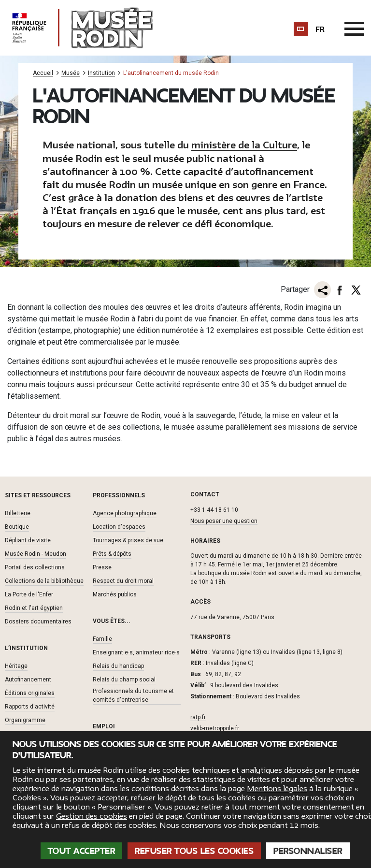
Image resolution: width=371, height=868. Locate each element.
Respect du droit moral (123, 580)
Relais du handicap (118, 665)
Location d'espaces (119, 526)
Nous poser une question (224, 521)
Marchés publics (115, 594)
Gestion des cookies (92, 816)
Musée (71, 73)
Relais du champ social (124, 679)
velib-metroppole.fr (215, 728)
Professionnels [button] (119, 495)
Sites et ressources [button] (38, 495)
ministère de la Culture (244, 145)
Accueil (43, 73)
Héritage (16, 665)
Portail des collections (35, 567)
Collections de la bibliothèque (44, 580)
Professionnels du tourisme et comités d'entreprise (133, 695)
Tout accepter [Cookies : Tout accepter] (82, 851)
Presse (102, 567)
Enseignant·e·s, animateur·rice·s (136, 652)
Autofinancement (28, 679)
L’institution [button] (26, 648)
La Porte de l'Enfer (29, 594)
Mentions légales (277, 789)
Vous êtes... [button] (112, 621)
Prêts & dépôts (112, 553)
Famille (102, 638)
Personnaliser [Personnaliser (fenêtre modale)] (308, 851)
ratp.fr (198, 717)
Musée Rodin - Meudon (36, 553)
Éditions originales (30, 693)
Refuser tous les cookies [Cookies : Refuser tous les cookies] (194, 851)
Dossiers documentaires (38, 621)
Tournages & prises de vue (128, 540)
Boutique (17, 526)
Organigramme (25, 720)
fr (320, 29)
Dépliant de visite (28, 540)
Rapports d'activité (30, 706)
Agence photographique (125, 513)
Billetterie (18, 513)
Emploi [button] (104, 726)
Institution (101, 73)
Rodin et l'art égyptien (34, 608)
